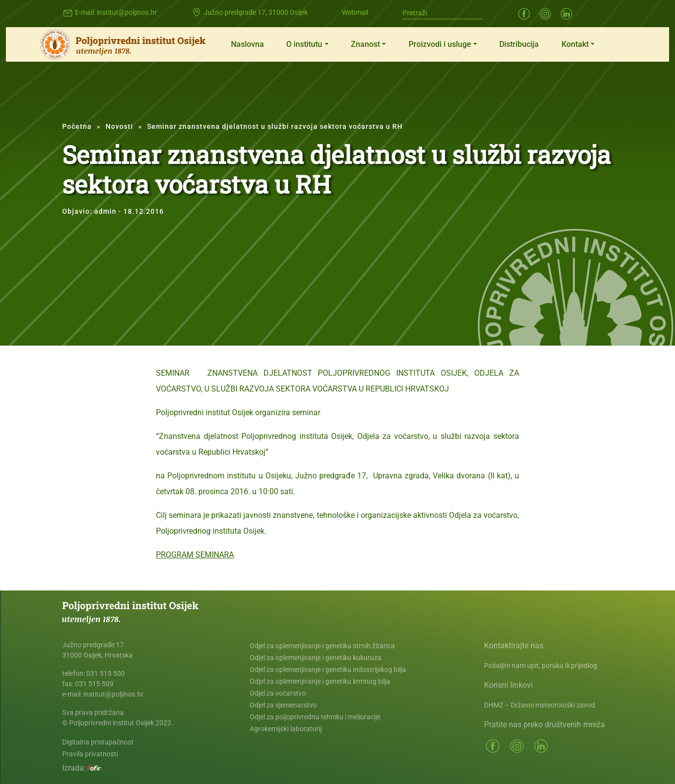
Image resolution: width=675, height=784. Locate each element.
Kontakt (575, 44)
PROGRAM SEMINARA (195, 555)
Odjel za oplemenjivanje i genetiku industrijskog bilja (328, 669)
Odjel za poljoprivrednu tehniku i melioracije (315, 717)
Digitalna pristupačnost (98, 742)
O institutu (304, 44)
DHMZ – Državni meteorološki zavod (540, 705)
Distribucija (519, 44)
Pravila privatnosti (90, 754)
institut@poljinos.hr (127, 12)
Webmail (355, 12)
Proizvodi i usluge (440, 44)
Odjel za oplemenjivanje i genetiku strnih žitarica (322, 646)
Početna (77, 126)
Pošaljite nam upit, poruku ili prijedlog (541, 666)
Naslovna (247, 44)
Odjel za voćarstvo (278, 693)
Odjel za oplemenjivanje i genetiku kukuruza (316, 658)
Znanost (365, 44)
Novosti (119, 126)
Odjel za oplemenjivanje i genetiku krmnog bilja (320, 681)
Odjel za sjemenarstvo (283, 705)
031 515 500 (106, 673)
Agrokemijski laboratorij (286, 729)
